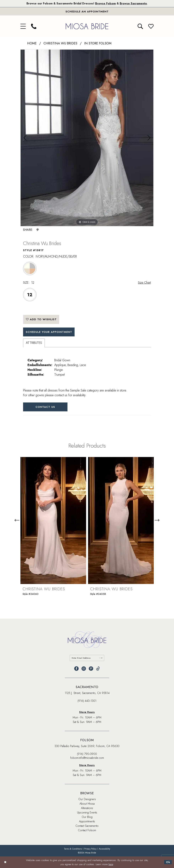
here (111, 864)
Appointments (87, 821)
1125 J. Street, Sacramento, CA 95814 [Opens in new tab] (87, 693)
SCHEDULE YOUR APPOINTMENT (49, 332)
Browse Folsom (105, 3)
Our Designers (87, 799)
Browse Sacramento (133, 3)
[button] (23, 26)
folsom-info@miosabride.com (87, 758)
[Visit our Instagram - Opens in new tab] (84, 669)
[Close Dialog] (5, 862)
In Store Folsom (98, 43)
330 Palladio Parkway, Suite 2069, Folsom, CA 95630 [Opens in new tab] (87, 746)
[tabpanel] (87, 138)
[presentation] (53, 520)
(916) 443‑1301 (87, 701)
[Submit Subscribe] (101, 658)
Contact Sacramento (87, 826)
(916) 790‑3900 (87, 754)
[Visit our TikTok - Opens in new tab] (98, 669)
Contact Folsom (87, 830)
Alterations (87, 808)
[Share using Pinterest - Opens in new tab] (38, 230)
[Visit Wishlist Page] (151, 26)
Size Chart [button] (144, 283)
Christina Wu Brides (60, 43)
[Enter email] (87, 658)
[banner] (87, 26)
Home (32, 43)
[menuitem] (23, 26)
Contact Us (45, 407)
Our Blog (87, 817)
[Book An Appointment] (87, 11)
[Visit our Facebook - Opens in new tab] (76, 669)
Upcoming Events (87, 812)
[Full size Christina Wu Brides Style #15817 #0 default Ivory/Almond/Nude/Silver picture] (87, 138)
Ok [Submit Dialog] (168, 862)
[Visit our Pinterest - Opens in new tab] (91, 669)
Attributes (34, 343)
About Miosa (87, 804)
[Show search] (140, 26)
